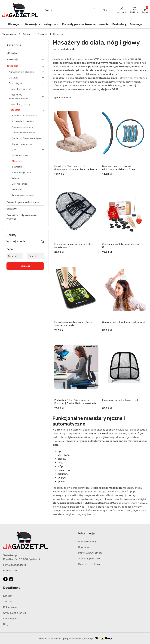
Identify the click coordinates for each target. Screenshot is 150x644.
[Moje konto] (122, 10)
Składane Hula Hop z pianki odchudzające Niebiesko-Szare (119, 168)
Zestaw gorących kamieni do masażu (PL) (122, 246)
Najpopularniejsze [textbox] (62, 98)
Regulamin (85, 547)
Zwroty (7, 601)
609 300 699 (11, 571)
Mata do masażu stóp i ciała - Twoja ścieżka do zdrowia (73, 324)
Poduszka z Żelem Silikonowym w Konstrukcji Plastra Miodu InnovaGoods (75, 402)
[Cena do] (36, 256)
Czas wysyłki (11, 619)
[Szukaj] (43, 242)
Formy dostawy (87, 541)
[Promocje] (136, 25)
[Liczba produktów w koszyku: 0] (145, 10)
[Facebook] (5, 579)
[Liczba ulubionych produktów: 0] (134, 10)
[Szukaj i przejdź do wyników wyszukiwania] (94, 10)
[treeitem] (25, 53)
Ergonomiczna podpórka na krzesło (121, 400)
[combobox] (69, 98)
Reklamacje (10, 607)
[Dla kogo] (15, 25)
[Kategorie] (51, 25)
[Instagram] (11, 579)
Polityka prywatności (91, 553)
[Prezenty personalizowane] (79, 25)
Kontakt (8, 596)
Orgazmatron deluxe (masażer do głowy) (123, 322)
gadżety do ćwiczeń (96, 433)
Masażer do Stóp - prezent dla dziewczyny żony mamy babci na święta (76, 168)
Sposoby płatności (89, 559)
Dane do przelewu (89, 564)
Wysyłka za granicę (15, 613)
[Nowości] (104, 25)
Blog (6, 624)
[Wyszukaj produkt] (70, 10)
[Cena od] (15, 256)
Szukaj (25, 266)
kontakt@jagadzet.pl (15, 565)
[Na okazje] (33, 25)
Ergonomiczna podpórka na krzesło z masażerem (74, 246)
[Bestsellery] (119, 25)
